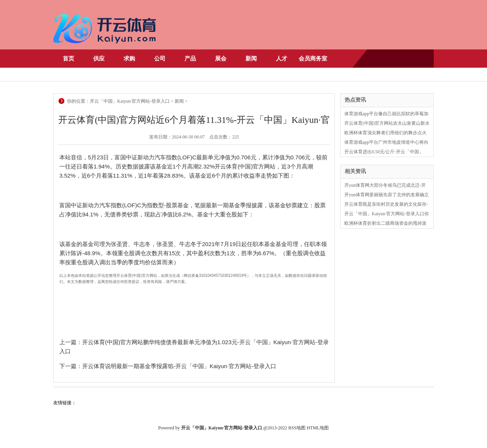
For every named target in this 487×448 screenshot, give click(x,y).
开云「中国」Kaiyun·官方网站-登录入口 (130, 101)
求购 (129, 59)
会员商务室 (313, 59)
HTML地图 (318, 428)
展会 (221, 59)
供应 (99, 59)
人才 (282, 59)
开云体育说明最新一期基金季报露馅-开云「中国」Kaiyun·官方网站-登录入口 (179, 366)
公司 (160, 59)
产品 (190, 59)
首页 (68, 59)
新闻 (251, 59)
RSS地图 (297, 428)
